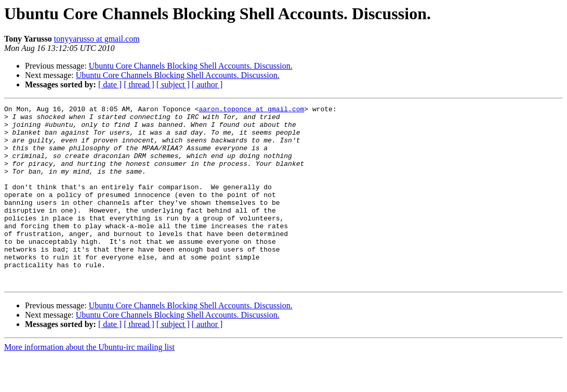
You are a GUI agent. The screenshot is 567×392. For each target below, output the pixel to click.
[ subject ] (173, 84)
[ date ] (110, 84)
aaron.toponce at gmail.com (251, 110)
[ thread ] (139, 84)
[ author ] (207, 84)
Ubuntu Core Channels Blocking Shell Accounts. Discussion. (191, 66)
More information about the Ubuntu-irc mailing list (89, 383)
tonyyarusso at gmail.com (97, 39)
